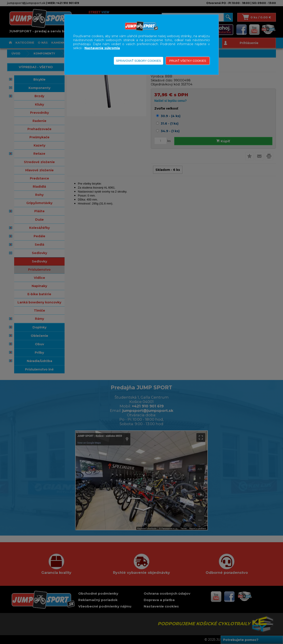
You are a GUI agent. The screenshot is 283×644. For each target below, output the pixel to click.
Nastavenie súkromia (102, 48)
